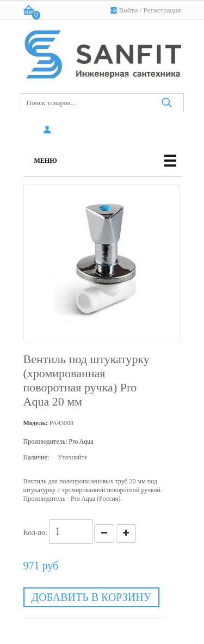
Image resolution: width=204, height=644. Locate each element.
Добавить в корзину (91, 597)
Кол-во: (36, 533)
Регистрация (162, 10)
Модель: (36, 423)
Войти (129, 10)
